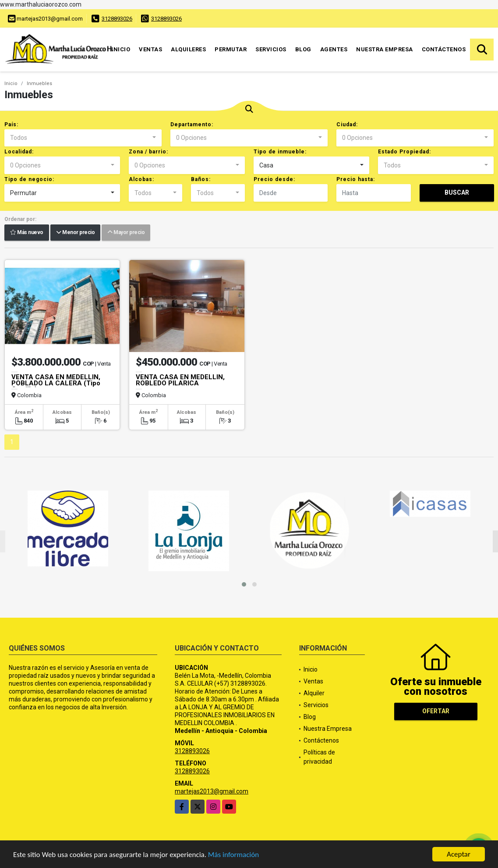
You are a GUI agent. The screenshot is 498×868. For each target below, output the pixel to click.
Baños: (201, 179)
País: (11, 125)
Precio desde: (274, 179)
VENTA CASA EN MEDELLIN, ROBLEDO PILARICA (180, 380)
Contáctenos (444, 49)
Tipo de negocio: (29, 179)
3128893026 (117, 19)
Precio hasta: (356, 179)
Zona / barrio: (148, 152)
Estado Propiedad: (404, 152)
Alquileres (188, 49)
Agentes (334, 49)
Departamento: (192, 125)
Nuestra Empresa (385, 49)
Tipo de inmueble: (280, 152)
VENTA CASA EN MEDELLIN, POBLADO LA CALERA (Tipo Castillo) (56, 383)
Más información (233, 855)
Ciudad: (347, 125)
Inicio (121, 49)
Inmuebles (39, 84)
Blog (303, 49)
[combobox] (83, 138)
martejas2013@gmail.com (212, 791)
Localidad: (19, 152)
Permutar (231, 49)
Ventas (150, 49)
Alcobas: (141, 179)
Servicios (271, 49)
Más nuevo (27, 233)
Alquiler (314, 693)
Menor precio (75, 233)
